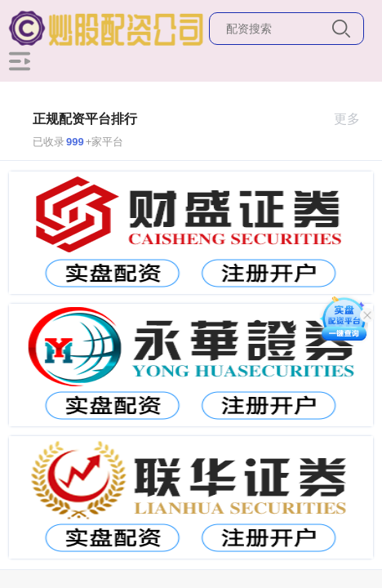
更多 (354, 119)
